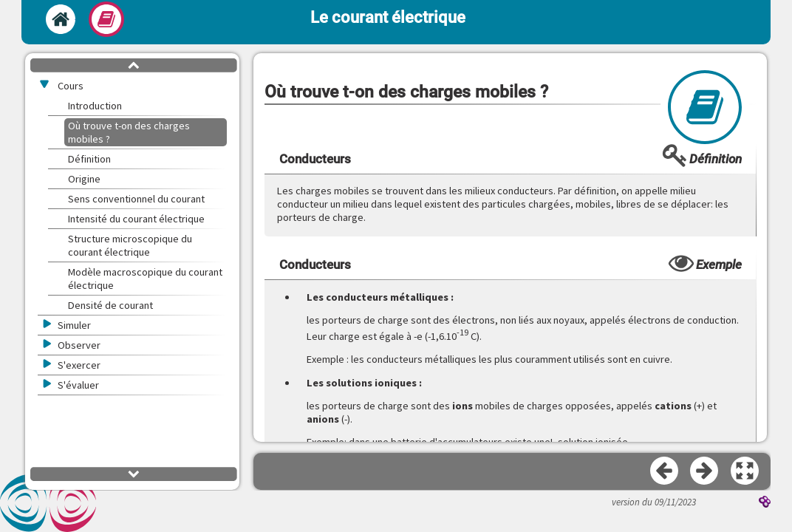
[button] (745, 471)
